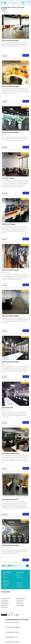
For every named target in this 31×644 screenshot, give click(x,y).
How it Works (19, 576)
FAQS (18, 574)
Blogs (4, 576)
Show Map (3, 11)
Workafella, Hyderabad (6, 599)
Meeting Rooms (20, 587)
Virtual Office (19, 585)
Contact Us (5, 578)
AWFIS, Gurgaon (20, 600)
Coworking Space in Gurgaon (12, 642)
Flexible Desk (6, 585)
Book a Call (23, 3)
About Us (5, 574)
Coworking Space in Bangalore (13, 627)
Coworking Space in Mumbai (12, 622)
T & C (2, 613)
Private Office (6, 583)
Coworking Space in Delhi (11, 637)
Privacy (7, 613)
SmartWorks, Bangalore (21, 599)
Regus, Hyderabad (20, 606)
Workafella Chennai (5, 602)
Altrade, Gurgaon (4, 600)
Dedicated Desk (20, 583)
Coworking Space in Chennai (12, 632)
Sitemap (12, 613)
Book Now (26, 55)
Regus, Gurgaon (4, 607)
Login (29, 2)
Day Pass (5, 587)
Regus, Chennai (20, 602)
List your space (20, 578)
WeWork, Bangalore (5, 604)
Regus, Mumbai (4, 606)
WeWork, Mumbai (20, 604)
